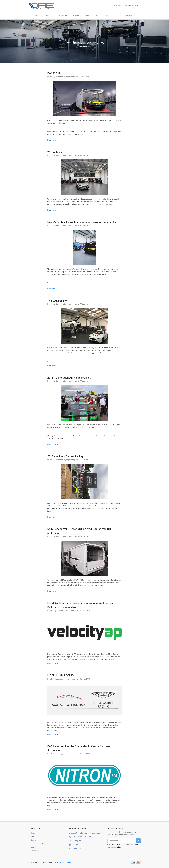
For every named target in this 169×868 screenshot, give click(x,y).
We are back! (55, 152)
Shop (106, 16)
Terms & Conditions (64, 862)
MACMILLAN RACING (60, 675)
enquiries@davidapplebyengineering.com (85, 833)
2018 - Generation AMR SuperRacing (69, 378)
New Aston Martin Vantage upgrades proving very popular (82, 222)
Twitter (74, 845)
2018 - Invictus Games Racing (65, 456)
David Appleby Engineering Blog (84, 44)
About (49, 16)
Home (37, 16)
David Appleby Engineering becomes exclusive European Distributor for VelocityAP (81, 605)
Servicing (63, 16)
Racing (76, 16)
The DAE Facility (57, 301)
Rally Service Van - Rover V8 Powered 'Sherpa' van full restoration (79, 531)
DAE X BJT (54, 73)
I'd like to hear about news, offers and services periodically (123, 846)
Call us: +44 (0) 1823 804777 (82, 837)
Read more (52, 140)
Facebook (75, 849)
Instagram (75, 841)
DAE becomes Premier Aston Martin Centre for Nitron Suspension (79, 748)
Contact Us (130, 16)
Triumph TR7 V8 (92, 16)
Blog (117, 16)
